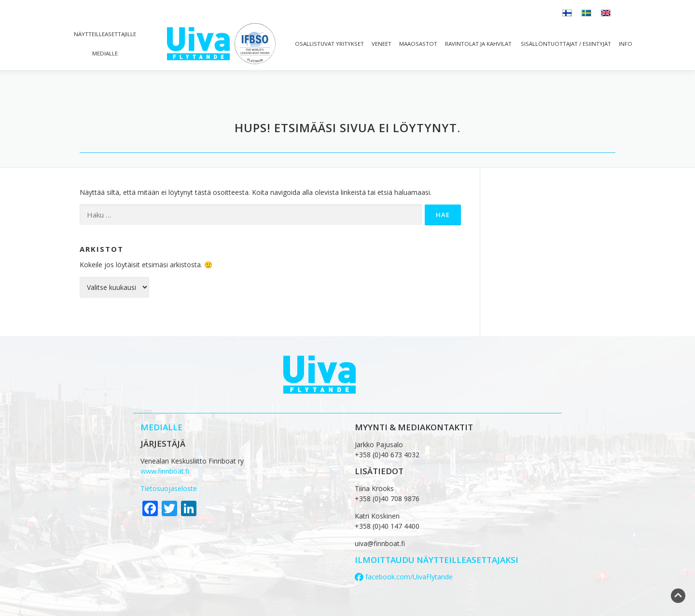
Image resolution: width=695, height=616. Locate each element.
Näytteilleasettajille (105, 34)
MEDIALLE (161, 427)
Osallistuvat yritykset (329, 44)
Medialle (105, 53)
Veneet (382, 44)
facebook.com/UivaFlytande (404, 577)
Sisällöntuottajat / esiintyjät (565, 44)
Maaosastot (418, 44)
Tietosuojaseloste (169, 488)
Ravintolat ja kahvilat (478, 44)
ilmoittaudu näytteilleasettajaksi (437, 560)
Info (625, 44)
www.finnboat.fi (165, 471)
